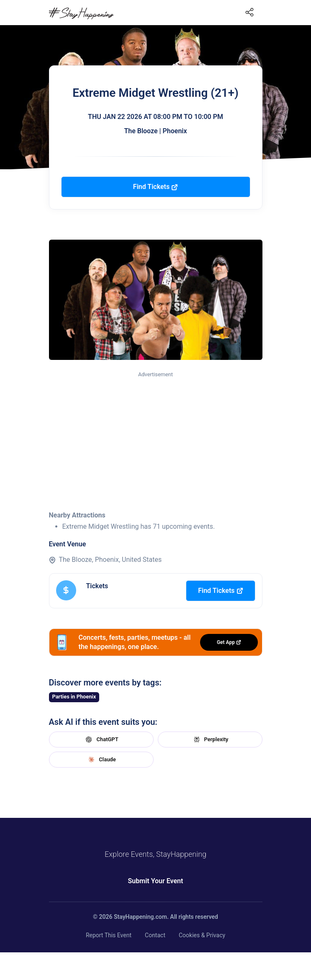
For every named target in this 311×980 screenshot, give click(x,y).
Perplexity (210, 740)
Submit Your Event (156, 881)
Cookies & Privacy (202, 935)
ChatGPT (101, 740)
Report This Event (109, 935)
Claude (101, 760)
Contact (155, 935)
